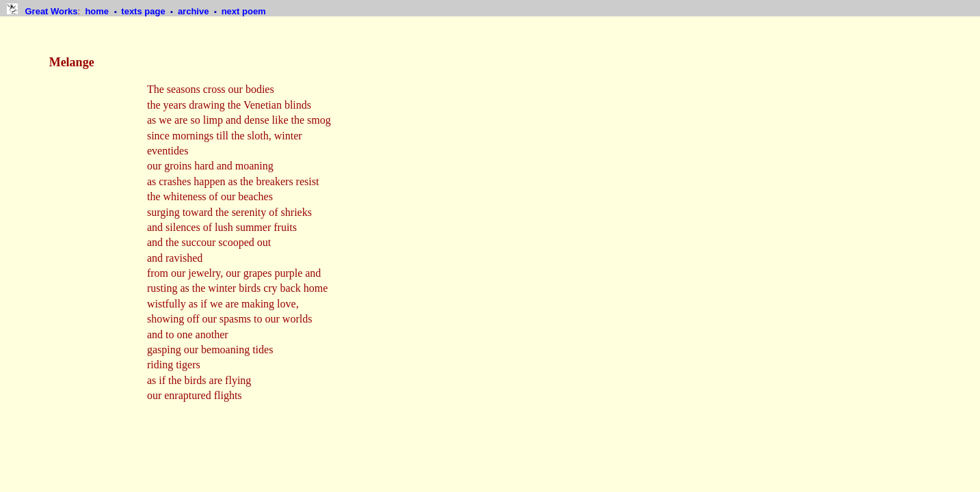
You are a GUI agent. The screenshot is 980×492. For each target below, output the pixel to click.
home (98, 11)
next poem (244, 11)
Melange (72, 62)
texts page (144, 11)
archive (195, 11)
